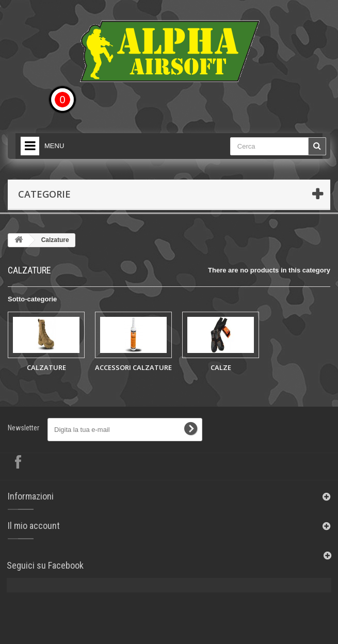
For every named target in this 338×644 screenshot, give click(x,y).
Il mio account (34, 526)
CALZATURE (46, 367)
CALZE (221, 367)
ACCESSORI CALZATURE (133, 367)
